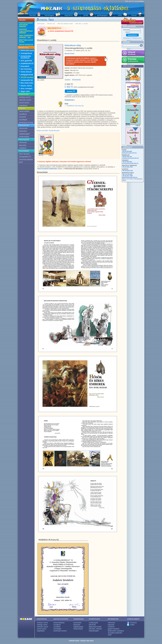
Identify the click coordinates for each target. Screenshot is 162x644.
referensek (23, 142)
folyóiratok (23, 131)
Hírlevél (133, 54)
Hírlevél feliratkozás (26, 45)
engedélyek (23, 105)
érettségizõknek (26, 53)
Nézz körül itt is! (54, 28)
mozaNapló (23, 120)
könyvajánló (25, 66)
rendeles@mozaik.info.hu (130, 158)
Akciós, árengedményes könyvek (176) (62, 31)
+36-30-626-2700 (127, 167)
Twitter (132, 625)
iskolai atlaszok (26, 72)
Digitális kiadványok (71, 14)
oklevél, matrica (26, 86)
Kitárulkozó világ (73, 45)
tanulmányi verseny (26, 122)
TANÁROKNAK (79, 619)
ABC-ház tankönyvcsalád (65, 24)
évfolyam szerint (42, 623)
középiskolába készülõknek (26, 57)
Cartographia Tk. (25, 157)
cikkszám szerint (25, 100)
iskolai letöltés (24, 111)
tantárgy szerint (25, 97)
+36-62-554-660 (127, 151)
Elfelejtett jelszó (137, 38)
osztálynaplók (93, 623)
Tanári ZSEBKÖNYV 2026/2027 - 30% (26, 36)
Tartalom (68, 80)
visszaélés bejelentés (115, 633)
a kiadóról (23, 148)
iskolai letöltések (59, 623)
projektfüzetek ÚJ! (27, 63)
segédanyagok (24, 134)
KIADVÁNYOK (42, 619)
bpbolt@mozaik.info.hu (130, 177)
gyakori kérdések (114, 629)
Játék (88, 14)
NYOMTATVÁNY (95, 619)
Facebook (133, 623)
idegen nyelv (25, 91)
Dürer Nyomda (24, 154)
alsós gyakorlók (26, 61)
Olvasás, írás (51, 24)
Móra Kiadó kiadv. (27, 83)
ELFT (21, 162)
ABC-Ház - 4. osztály (82, 24)
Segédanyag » (70, 100)
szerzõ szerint (24, 103)
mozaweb (23, 117)
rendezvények (24, 137)
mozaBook (23, 114)
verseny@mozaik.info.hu (130, 163)
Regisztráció (127, 38)
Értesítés (133, 60)
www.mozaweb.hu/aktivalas (47, 169)
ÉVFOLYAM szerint (27, 51)
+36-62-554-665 (127, 162)
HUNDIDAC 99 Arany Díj (75, 106)
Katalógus (52, 14)
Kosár (136, 14)
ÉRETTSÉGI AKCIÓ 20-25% (26, 41)
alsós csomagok (27, 89)
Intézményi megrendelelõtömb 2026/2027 (26, 31)
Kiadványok (41, 24)
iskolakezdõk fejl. (27, 80)
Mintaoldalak (76, 80)
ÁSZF (110, 635)
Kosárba (71, 91)
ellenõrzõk (92, 625)
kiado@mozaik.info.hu (129, 153)
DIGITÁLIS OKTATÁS (61, 619)
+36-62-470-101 (127, 157)
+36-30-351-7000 (127, 176)
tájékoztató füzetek (95, 627)
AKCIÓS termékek (27, 77)
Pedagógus (105, 14)
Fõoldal (30, 14)
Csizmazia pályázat (26, 159)
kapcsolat (23, 145)
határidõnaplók (94, 631)
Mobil (92, 641)
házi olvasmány (26, 69)
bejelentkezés (132, 35)
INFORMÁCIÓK (113, 619)
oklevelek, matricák (95, 629)
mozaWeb (57, 627)
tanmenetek (23, 128)
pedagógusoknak (27, 75)
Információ (121, 14)
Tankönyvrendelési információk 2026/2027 (26, 25)
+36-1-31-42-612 (127, 174)
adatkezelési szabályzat (116, 631)
